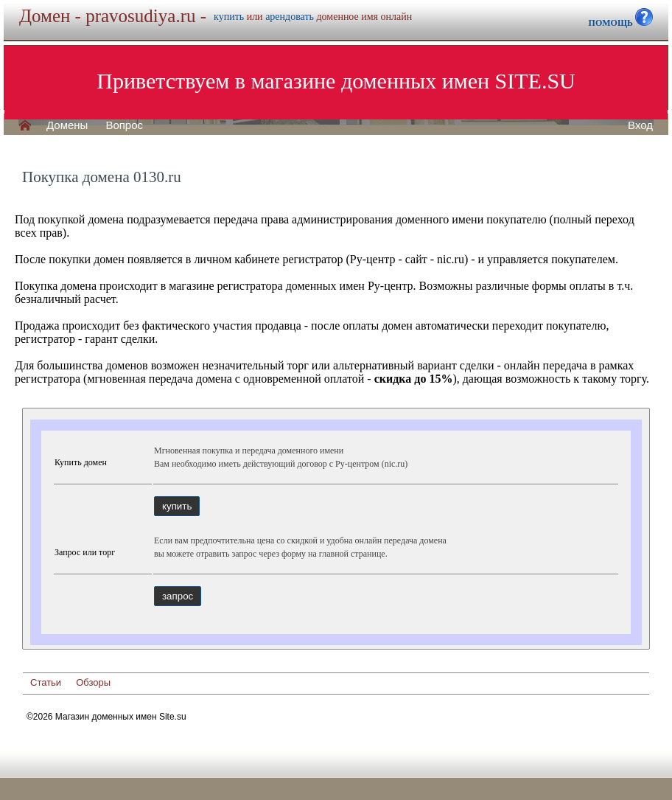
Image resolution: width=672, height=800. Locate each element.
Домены (67, 125)
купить (229, 17)
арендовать (290, 17)
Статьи (46, 682)
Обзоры (93, 682)
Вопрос (124, 125)
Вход (640, 125)
